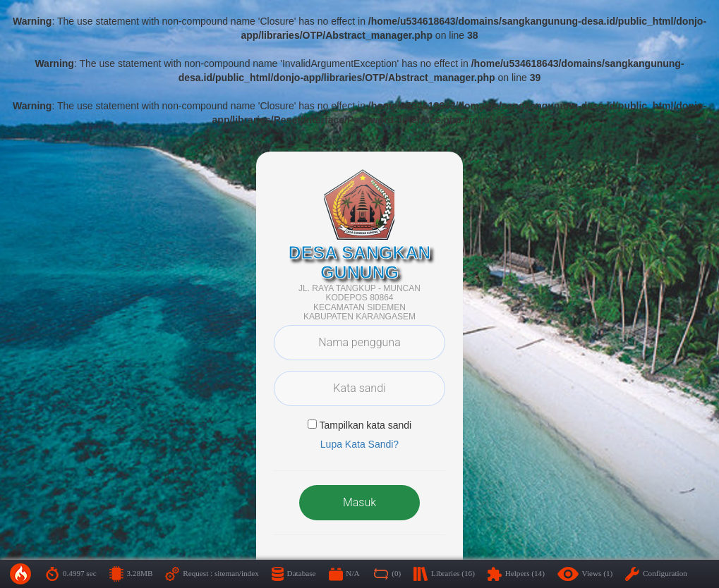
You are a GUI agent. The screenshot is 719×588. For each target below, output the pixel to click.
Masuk (359, 502)
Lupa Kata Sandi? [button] (359, 444)
